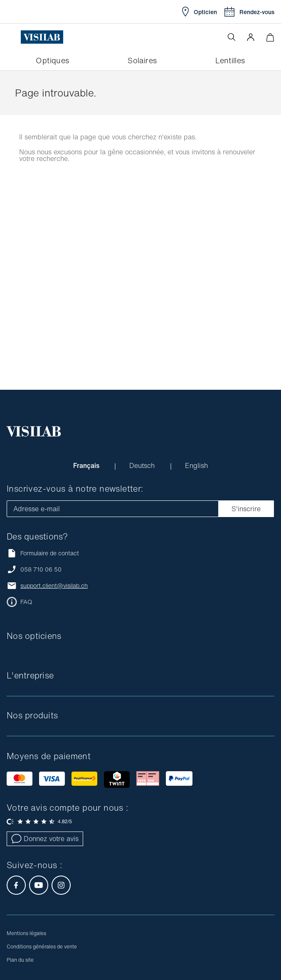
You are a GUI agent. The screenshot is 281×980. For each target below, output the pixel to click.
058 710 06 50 (41, 569)
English (196, 465)
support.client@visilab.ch (54, 586)
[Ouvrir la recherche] (232, 37)
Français (87, 465)
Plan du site (20, 960)
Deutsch (143, 465)
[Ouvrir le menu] (14, 37)
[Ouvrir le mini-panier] (270, 37)
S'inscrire (246, 509)
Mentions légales (26, 933)
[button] (251, 37)
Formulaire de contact (43, 553)
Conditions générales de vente (42, 947)
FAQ (26, 602)
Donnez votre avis (45, 839)
